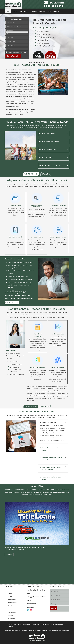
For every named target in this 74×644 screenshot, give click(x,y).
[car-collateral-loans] (68, 142)
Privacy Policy (45, 624)
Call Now (32, 112)
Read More (9, 554)
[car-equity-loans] (68, 150)
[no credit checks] (68, 166)
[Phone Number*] (59, 599)
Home (8, 11)
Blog (49, 11)
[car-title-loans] (68, 134)
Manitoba (11, 615)
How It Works (23, 11)
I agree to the (17, 52)
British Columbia (13, 590)
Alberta (10, 593)
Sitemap (10, 627)
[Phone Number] (17, 45)
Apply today (25, 112)
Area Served (12, 618)
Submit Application (13, 56)
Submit (54, 608)
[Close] (66, 11)
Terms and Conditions (57, 624)
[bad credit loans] (68, 158)
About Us (15, 11)
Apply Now (42, 11)
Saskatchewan (12, 600)
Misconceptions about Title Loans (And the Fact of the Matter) (26, 547)
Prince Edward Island (14, 609)
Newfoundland (12, 612)
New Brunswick (13, 603)
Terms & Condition (21, 52)
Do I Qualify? (33, 11)
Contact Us (56, 11)
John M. (8, 550)
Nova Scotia (12, 606)
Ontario (10, 596)
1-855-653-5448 (53, 6)
